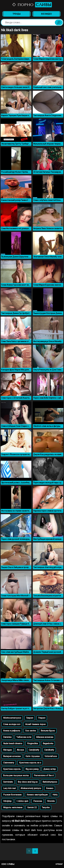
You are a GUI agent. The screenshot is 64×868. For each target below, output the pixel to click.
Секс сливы (8, 864)
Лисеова (38, 801)
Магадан (8, 750)
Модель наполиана (13, 807)
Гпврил (42, 718)
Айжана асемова (45, 737)
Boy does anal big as (28, 782)
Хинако (50, 788)
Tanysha (46, 807)
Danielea (7, 737)
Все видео (46, 14)
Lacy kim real (9, 788)
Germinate (8, 782)
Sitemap (59, 864)
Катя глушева (33, 756)
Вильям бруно (48, 731)
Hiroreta (51, 801)
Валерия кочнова (12, 756)
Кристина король (12, 769)
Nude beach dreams (13, 743)
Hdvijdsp (7, 801)
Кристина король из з (30, 763)
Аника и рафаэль (12, 731)
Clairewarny (9, 763)
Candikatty (49, 750)
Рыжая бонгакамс (12, 795)
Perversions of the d (44, 775)
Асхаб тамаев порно (35, 724)
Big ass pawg (32, 769)
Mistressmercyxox (12, 718)
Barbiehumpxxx (50, 782)
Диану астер (50, 769)
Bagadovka (48, 743)
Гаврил (30, 718)
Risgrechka (32, 743)
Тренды (17, 14)
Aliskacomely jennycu (31, 788)
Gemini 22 (32, 807)
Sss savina (30, 731)
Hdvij (55, 795)
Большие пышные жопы (16, 775)
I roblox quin (22, 801)
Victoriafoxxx (51, 756)
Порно (32, 5)
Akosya (20, 750)
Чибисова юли (24, 737)
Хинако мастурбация (37, 795)
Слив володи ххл (12, 724)
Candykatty (34, 750)
